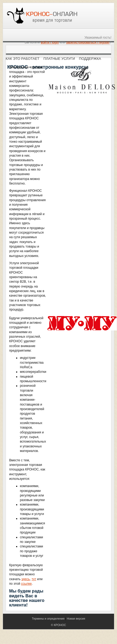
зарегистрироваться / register (88, 42)
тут (34, 579)
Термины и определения (48, 619)
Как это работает (23, 59)
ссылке (26, 584)
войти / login (50, 42)
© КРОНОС (59, 625)
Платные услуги (59, 59)
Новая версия (76, 619)
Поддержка (90, 59)
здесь (26, 579)
